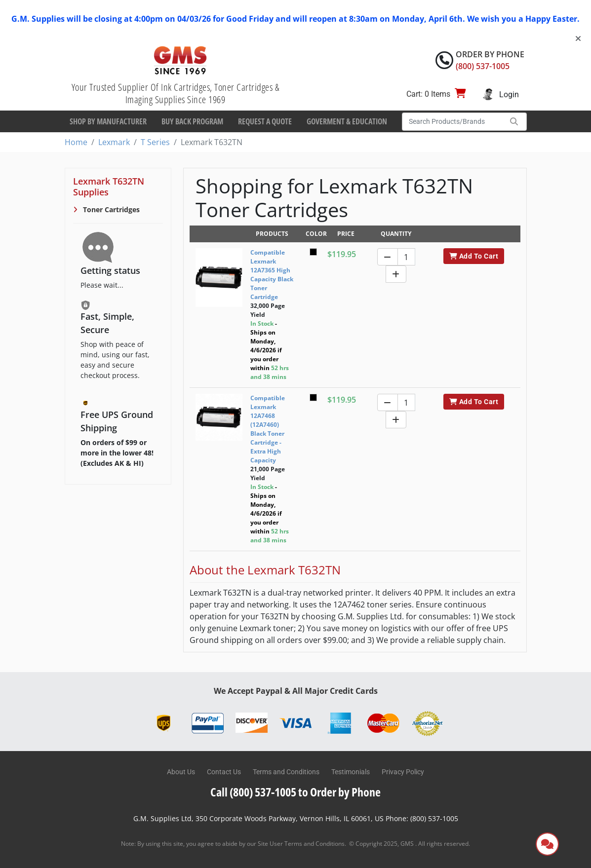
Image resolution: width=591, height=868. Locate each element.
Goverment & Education (347, 121)
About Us (181, 772)
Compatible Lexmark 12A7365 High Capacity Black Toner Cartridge (272, 275)
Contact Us (224, 772)
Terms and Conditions (286, 772)
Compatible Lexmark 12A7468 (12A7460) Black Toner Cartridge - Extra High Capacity (268, 429)
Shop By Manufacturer (108, 121)
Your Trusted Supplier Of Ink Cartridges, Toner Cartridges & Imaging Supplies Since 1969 (176, 93)
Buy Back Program (192, 121)
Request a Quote (265, 121)
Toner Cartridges (110, 209)
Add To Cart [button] (474, 256)
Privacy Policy (403, 772)
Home (76, 142)
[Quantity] (406, 257)
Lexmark (114, 142)
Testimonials (351, 772)
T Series (155, 142)
